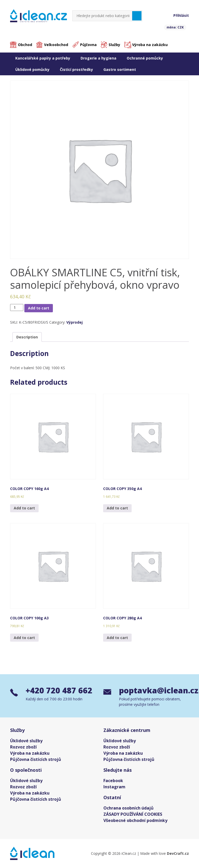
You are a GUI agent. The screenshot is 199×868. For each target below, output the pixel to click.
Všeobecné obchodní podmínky (135, 820)
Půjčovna (88, 45)
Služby (114, 45)
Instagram (114, 787)
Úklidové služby (26, 741)
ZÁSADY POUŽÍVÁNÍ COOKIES (133, 814)
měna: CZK (175, 27)
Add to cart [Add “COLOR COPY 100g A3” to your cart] (24, 638)
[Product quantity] (17, 307)
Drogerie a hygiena (98, 58)
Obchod (25, 45)
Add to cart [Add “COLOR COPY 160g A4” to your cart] (24, 508)
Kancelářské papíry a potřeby (43, 58)
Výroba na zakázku (150, 45)
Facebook (113, 781)
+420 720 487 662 (59, 690)
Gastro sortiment (120, 69)
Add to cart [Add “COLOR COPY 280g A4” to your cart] (117, 638)
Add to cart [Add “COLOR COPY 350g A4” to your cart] (117, 508)
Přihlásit (181, 15)
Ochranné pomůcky (145, 58)
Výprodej (74, 322)
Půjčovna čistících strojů (36, 759)
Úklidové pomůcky (32, 69)
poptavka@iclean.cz (154, 690)
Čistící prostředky (76, 69)
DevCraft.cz (178, 853)
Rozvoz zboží (23, 747)
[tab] (27, 337)
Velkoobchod (56, 45)
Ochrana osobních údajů (129, 808)
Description (27, 337)
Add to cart (39, 308)
